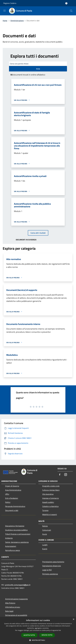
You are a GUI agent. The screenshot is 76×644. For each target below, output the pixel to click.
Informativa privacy (13, 607)
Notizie (45, 526)
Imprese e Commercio (51, 498)
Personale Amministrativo (15, 506)
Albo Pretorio (10, 603)
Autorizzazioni (11, 546)
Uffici (7, 494)
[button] (38, 640)
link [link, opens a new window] (60, 630)
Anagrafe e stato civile (51, 486)
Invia (38, 69)
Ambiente (9, 538)
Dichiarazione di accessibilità (16, 615)
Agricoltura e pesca (13, 550)
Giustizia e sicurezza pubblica (16, 530)
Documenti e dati (12, 510)
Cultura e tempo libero (51, 490)
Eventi (45, 549)
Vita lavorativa (48, 494)
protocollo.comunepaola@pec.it (18, 585)
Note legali (9, 611)
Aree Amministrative (13, 490)
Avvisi (45, 534)
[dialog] (38, 630)
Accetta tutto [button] (29, 635)
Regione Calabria (10, 3)
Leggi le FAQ (47, 570)
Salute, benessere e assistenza (17, 542)
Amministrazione (17, 21)
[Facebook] (60, 475)
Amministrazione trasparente (16, 599)
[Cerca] (71, 11)
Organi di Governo (12, 486)
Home (5, 21)
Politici (8, 502)
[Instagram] (66, 475)
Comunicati (47, 530)
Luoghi (45, 545)
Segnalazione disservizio (52, 566)
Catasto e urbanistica (50, 506)
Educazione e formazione (15, 526)
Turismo (45, 510)
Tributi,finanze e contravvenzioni (18, 534)
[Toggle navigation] (5, 11)
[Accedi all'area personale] (66, 3)
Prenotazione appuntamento (53, 562)
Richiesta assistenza (50, 574)
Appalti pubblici (48, 502)
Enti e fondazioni (12, 498)
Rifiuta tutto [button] (47, 635)
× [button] (73, 619)
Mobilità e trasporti (50, 514)
